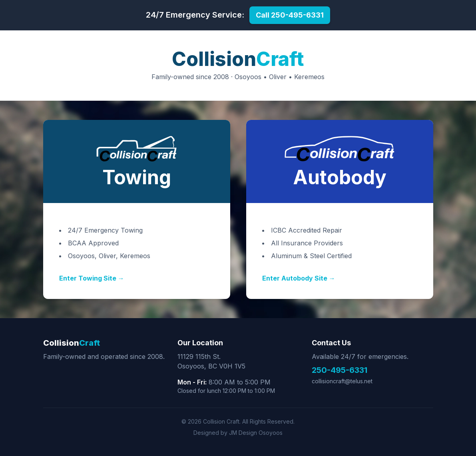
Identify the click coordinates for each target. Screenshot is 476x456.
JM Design (243, 433)
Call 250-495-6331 (290, 15)
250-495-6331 (340, 370)
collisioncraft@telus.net (342, 381)
